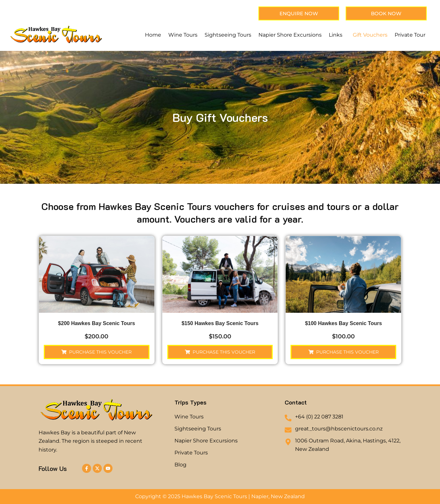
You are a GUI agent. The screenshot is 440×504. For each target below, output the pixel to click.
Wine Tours (183, 35)
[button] (337, 35)
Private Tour (410, 35)
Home (153, 35)
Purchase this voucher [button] (100, 352)
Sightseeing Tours (228, 35)
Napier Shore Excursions (290, 35)
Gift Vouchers (370, 35)
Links (336, 35)
